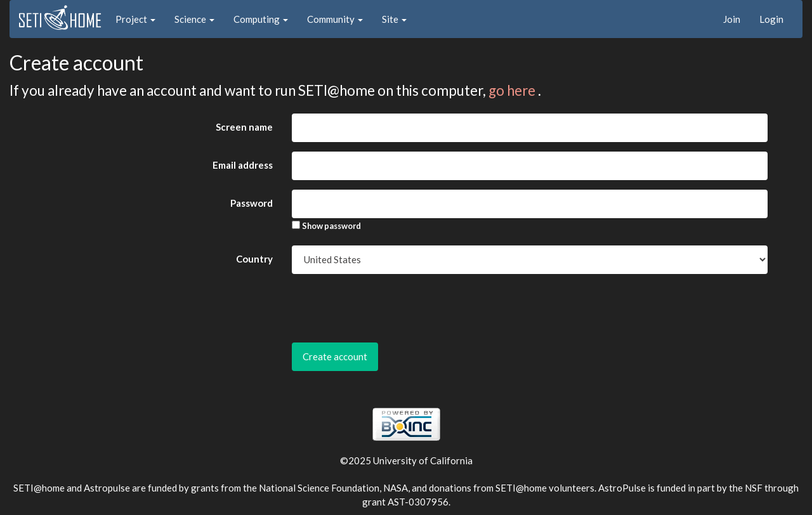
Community (335, 19)
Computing (261, 19)
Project (135, 19)
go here (513, 90)
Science (194, 19)
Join (732, 19)
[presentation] (388, 308)
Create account (335, 356)
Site (394, 19)
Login (771, 19)
